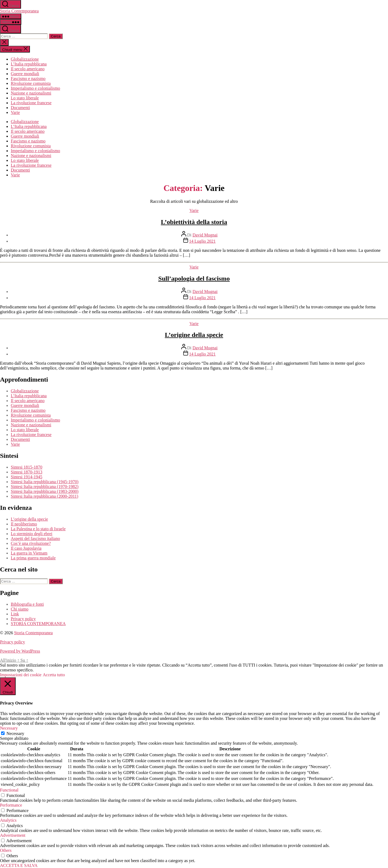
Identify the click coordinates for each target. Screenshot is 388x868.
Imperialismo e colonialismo (35, 88)
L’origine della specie (194, 335)
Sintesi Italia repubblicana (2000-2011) (44, 496)
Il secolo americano (28, 69)
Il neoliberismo (24, 524)
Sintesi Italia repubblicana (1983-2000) (45, 491)
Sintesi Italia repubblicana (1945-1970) (45, 482)
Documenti (20, 108)
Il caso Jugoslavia (26, 548)
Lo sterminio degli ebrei (32, 534)
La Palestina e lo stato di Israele (38, 529)
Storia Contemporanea (19, 11)
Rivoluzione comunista (31, 83)
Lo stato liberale (25, 98)
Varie (15, 112)
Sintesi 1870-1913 (27, 472)
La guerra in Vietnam (29, 553)
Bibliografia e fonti (27, 604)
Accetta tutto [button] (54, 675)
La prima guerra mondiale (33, 558)
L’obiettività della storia (194, 222)
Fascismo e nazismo (28, 79)
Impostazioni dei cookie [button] (21, 675)
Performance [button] (11, 805)
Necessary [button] (9, 728)
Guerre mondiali (25, 74)
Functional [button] (9, 790)
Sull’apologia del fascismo (194, 278)
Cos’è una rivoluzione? (31, 543)
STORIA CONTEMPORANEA (38, 624)
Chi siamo (20, 609)
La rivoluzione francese (31, 103)
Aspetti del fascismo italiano (35, 538)
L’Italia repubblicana (29, 64)
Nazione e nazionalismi (31, 93)
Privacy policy (23, 619)
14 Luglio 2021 (202, 241)
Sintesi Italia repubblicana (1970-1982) (45, 487)
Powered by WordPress (20, 651)
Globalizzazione (25, 59)
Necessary (15, 733)
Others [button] (6, 850)
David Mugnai (205, 235)
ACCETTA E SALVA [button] (19, 865)
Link (15, 614)
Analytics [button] (8, 820)
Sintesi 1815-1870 (27, 467)
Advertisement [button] (13, 835)
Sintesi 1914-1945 (27, 477)
